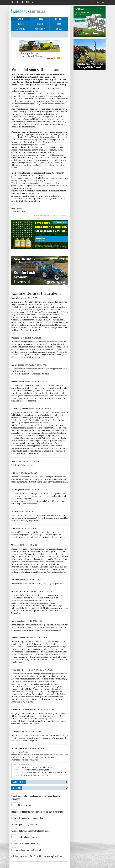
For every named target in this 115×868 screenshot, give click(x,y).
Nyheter (21, 19)
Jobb (59, 24)
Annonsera (21, 29)
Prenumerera (40, 29)
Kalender (59, 19)
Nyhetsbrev (19, 782)
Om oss (59, 29)
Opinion (40, 19)
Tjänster (40, 24)
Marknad (21, 24)
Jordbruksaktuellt (28, 12)
